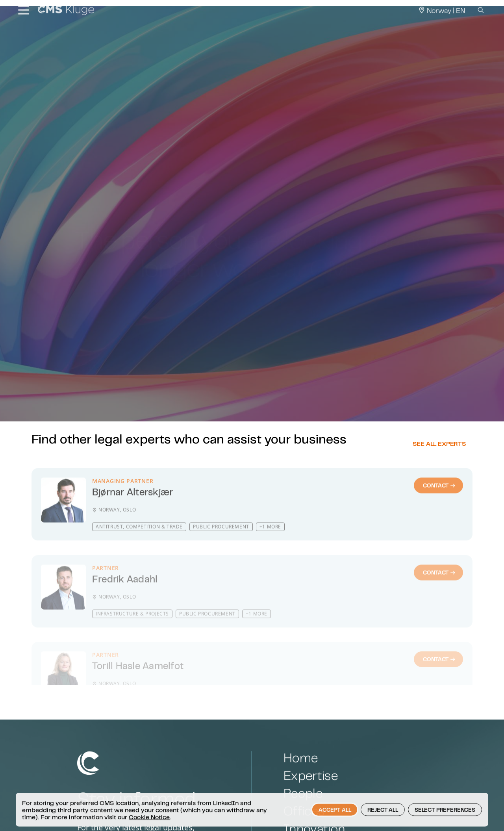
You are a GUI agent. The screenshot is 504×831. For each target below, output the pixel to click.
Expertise (311, 799)
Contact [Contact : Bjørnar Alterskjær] (439, 508)
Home (301, 781)
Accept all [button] (335, 823)
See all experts (439, 458)
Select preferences (445, 823)
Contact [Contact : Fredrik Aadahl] (439, 590)
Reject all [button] (383, 823)
